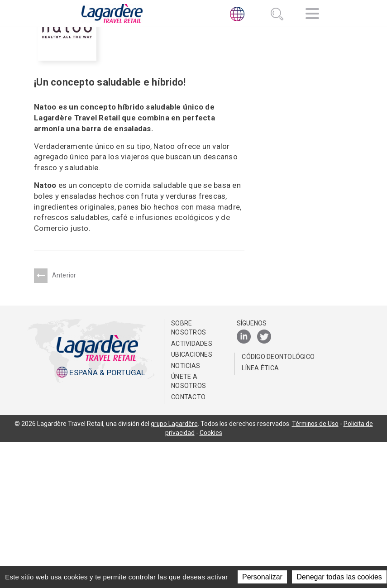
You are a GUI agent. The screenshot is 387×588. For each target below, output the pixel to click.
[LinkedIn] (244, 483)
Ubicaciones (192, 501)
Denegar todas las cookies (339, 577)
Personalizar (262, 577)
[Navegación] (312, 15)
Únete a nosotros (189, 527)
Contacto (188, 543)
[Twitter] (264, 483)
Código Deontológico (278, 503)
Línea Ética (260, 514)
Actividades (192, 489)
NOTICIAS (186, 512)
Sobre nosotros (189, 474)
